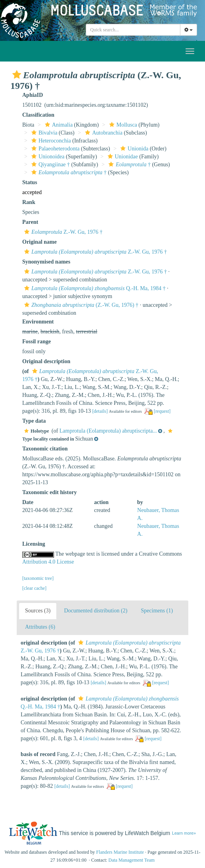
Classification (38, 115)
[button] (17, 75)
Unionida (133, 149)
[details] (100, 411)
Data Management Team (132, 860)
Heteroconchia (50, 141)
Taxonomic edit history (49, 492)
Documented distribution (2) (96, 611)
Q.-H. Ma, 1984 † (94, 288)
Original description (46, 361)
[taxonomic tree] (38, 578)
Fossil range (37, 342)
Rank (29, 202)
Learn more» (184, 833)
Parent (30, 222)
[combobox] (133, 30)
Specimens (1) (157, 611)
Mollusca (122, 125)
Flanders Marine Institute (120, 852)
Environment (38, 322)
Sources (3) (38, 611)
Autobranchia (103, 133)
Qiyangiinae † (50, 165)
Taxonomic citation (45, 449)
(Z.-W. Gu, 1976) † (80, 305)
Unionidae (122, 157)
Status (30, 182)
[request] (162, 411)
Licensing (34, 544)
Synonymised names (46, 262)
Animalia (58, 125)
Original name (40, 242)
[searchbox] (133, 30)
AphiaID (33, 95)
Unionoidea (47, 157)
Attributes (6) (40, 627)
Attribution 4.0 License (48, 562)
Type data (34, 421)
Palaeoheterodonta (54, 149)
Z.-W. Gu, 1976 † (62, 232)
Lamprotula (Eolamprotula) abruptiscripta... (108, 431)
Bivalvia (43, 133)
